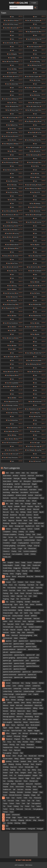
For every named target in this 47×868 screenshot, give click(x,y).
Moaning (33, 364)
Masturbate (14, 420)
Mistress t (20, 717)
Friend (32, 327)
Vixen (14, 140)
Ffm (4, 588)
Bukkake (17, 506)
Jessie (37, 334)
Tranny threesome (12, 458)
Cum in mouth (35, 543)
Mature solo (21, 711)
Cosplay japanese (23, 543)
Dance (17, 562)
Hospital (20, 630)
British (12, 518)
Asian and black (37, 481)
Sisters (5, 795)
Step (35, 773)
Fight (32, 588)
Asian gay (17, 478)
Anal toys (16, 76)
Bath (31, 520)
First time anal (25, 599)
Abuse (36, 487)
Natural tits (18, 144)
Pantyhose (9, 739)
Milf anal (13, 711)
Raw (25, 756)
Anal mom (14, 498)
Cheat (39, 534)
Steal (17, 248)
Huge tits (27, 630)
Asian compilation (8, 495)
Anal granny (23, 498)
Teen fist (38, 140)
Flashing (5, 593)
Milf (42, 700)
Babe (30, 523)
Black (5, 520)
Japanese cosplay (31, 646)
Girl (21, 613)
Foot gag (16, 233)
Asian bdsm (33, 490)
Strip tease (13, 778)
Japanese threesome (33, 666)
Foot (14, 582)
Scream (5, 792)
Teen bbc (11, 43)
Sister (41, 761)
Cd (27, 532)
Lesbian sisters (14, 84)
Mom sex (6, 714)
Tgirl (14, 331)
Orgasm (14, 733)
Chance (37, 293)
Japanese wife (7, 646)
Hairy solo (18, 627)
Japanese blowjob (19, 666)
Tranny (5, 803)
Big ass (10, 506)
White (24, 823)
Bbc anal (22, 515)
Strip (41, 775)
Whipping (21, 820)
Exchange (37, 129)
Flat (18, 599)
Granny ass (10, 215)
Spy (29, 770)
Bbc (7, 504)
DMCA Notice (29, 865)
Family (33, 39)
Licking (5, 697)
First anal (29, 593)
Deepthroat (37, 562)
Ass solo (12, 450)
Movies (25, 722)
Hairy (13, 618)
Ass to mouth (34, 492)
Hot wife (6, 630)
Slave (32, 764)
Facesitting (22, 585)
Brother (24, 518)
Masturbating (29, 717)
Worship (10, 823)
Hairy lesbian (36, 630)
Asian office (14, 490)
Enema (8, 576)
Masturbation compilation (23, 708)
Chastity (14, 551)
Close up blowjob (16, 454)
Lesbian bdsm (7, 689)
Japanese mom (23, 641)
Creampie (16, 529)
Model (12, 705)
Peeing (22, 747)
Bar (42, 526)
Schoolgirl (35, 162)
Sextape (17, 338)
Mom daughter (8, 722)
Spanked (23, 761)
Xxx (7, 826)
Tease (12, 812)
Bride (34, 504)
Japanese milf (30, 655)
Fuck (30, 596)
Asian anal (34, 473)
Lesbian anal (40, 691)
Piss (23, 739)
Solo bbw (28, 789)
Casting (28, 534)
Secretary (28, 792)
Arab (23, 473)
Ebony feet (30, 576)
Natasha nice (14, 106)
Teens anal (34, 360)
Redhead (29, 759)
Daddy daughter (8, 565)
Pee (4, 742)
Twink (8, 798)
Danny (25, 574)
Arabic (28, 501)
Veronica (32, 817)
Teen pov (34, 267)
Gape (16, 613)
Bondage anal (19, 526)
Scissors (41, 155)
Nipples (14, 54)
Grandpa (27, 602)
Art (21, 481)
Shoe (19, 770)
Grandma (39, 604)
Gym (27, 604)
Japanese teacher (18, 661)
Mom (7, 700)
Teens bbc (18, 43)
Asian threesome (8, 501)
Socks (12, 787)
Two (14, 129)
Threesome (37, 798)
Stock (33, 778)
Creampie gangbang (9, 546)
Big (11, 509)
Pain (18, 745)
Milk (4, 703)
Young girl (40, 829)
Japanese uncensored (10, 675)
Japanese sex (32, 675)
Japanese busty (8, 677)
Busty (18, 518)
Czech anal (6, 548)
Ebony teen (33, 189)
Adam (37, 323)
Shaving (28, 787)
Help (19, 632)
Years (16, 215)
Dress (12, 574)
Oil (4, 736)
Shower (5, 773)
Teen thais (11, 62)
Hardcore (6, 632)
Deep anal (14, 297)
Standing (12, 792)
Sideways (37, 203)
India (36, 635)
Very (31, 88)
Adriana (15, 481)
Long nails (26, 689)
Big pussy (11, 520)
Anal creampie (7, 478)
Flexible (10, 76)
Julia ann (6, 652)
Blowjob (22, 509)
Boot (39, 504)
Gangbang (20, 602)
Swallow (5, 770)
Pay (37, 166)
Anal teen (14, 132)
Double (17, 565)
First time (6, 596)
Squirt (5, 764)
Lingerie (36, 694)
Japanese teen (22, 649)
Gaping (20, 610)
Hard (23, 624)
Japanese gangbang (9, 658)
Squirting (13, 770)
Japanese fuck (7, 666)
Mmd (23, 703)
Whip (35, 820)
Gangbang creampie (30, 610)
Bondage (28, 504)
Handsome (30, 632)
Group (28, 607)
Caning (14, 532)
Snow (17, 293)
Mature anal (38, 705)
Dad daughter (35, 147)
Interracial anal (7, 638)
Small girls (14, 428)
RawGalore (18, 3)
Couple (14, 543)
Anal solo (6, 498)
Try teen (39, 132)
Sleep (30, 761)
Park (17, 450)
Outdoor (9, 736)
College (30, 546)
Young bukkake (14, 383)
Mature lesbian (38, 714)
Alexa (14, 316)
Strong (14, 286)
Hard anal (36, 618)
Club (34, 534)
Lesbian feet (17, 689)
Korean (8, 683)
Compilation (7, 532)
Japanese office (34, 658)
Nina (27, 725)
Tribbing (16, 806)
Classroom (14, 181)
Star (4, 781)
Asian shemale (20, 501)
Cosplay (23, 529)
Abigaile (34, 484)
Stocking (18, 764)
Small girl (37, 151)
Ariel (17, 375)
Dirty (18, 571)
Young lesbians (21, 829)
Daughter (10, 562)
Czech (31, 537)
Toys (33, 806)
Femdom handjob (33, 590)
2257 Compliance (19, 865)
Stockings (26, 764)
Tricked (27, 806)
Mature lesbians (35, 722)
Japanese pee (35, 661)
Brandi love (14, 515)
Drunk (35, 286)
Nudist (17, 728)
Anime (18, 473)
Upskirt (8, 815)
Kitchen (41, 683)
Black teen (14, 125)
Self (34, 207)
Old (20, 733)
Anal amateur (18, 136)
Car (16, 537)
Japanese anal (7, 644)
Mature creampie (33, 719)
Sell (38, 795)
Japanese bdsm (8, 655)
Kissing (28, 683)
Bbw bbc (14, 523)
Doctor (30, 562)
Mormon (28, 714)
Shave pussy (11, 304)
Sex (37, 767)
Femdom (20, 582)
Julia (38, 655)
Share (34, 787)
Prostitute (39, 747)
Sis (15, 775)
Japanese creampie (16, 652)
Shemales (20, 792)
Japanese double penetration (12, 672)
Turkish (5, 809)
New (11, 431)
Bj (42, 506)
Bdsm (17, 504)
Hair (37, 58)
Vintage (8, 817)
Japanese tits (22, 675)
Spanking (9, 761)
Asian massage (8, 487)
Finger (12, 599)
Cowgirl (37, 446)
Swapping (26, 795)
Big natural (10, 144)
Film (11, 593)
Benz (14, 327)
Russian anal (33, 756)
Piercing (12, 745)
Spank (35, 761)
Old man (25, 733)
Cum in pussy (11, 118)
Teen (12, 17)
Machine (17, 703)
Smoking (6, 767)
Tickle (17, 801)
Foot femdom (38, 593)
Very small (37, 88)
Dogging (18, 574)
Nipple (32, 450)
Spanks (5, 775)
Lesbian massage (8, 694)
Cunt (40, 286)
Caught (37, 443)
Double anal (36, 565)
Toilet (25, 798)
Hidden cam (40, 621)
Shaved (14, 73)
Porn (11, 750)
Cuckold (37, 529)
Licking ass (21, 697)
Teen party (14, 413)
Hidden (5, 621)
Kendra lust (16, 683)
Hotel (11, 621)
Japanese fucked (19, 663)
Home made (16, 237)
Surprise (5, 778)
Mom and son (37, 703)
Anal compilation (33, 498)
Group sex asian (8, 613)
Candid (26, 554)
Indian (8, 635)
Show (14, 189)
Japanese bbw (30, 644)
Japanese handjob (33, 649)
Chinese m (6, 551)
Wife (7, 820)
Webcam (41, 820)
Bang (14, 435)
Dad (32, 215)
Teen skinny (14, 192)
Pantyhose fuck (8, 747)
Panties (5, 745)
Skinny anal (29, 784)
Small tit (17, 20)
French (5, 590)
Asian (12, 473)
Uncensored (16, 815)
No (25, 731)
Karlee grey (37, 316)
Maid (12, 708)
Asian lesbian (7, 476)
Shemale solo (34, 781)
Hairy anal (10, 624)
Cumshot (19, 540)
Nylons (11, 728)
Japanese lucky (13, 401)
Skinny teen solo (17, 99)
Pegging (35, 739)
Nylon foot (20, 725)
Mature (13, 700)
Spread (12, 375)
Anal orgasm (28, 487)
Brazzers (30, 506)
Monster (37, 28)
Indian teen (23, 638)
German (14, 607)
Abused (24, 478)
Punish (5, 750)
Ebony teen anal (37, 65)
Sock (11, 775)
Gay (7, 602)
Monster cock (7, 719)
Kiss (22, 683)
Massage (37, 700)
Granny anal (36, 602)
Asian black (39, 476)
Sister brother (20, 787)
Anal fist (14, 28)
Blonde (14, 387)
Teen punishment (13, 323)
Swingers (23, 773)
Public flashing (39, 353)
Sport (38, 778)
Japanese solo (7, 669)
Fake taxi (20, 596)
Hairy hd (13, 630)
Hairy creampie (12, 409)
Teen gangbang (35, 20)
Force (11, 585)
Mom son (29, 700)
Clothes (11, 357)
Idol (41, 32)
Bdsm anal (37, 518)
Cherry (9, 99)
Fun (25, 596)
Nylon (8, 725)
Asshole (31, 495)
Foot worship (12, 588)
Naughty (37, 731)
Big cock (6, 518)
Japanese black (8, 663)
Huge (25, 627)
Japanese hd (7, 680)
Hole (23, 632)
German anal (37, 401)
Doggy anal (17, 568)
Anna (40, 490)
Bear (4, 506)
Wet (4, 823)
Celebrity (21, 532)
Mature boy (18, 722)
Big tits (37, 413)
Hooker (13, 632)
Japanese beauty (22, 658)
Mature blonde (14, 245)
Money (29, 703)
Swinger (35, 792)
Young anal (35, 47)
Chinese (5, 256)
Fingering (6, 599)
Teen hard (11, 293)
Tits (4, 806)
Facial (9, 211)
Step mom (14, 767)
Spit (14, 789)
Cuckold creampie (29, 540)
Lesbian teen (37, 256)
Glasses (41, 610)
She (41, 372)
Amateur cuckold (21, 495)
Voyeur (20, 817)
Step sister (39, 39)
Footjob (8, 582)
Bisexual (6, 515)
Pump (23, 745)
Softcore (11, 20)
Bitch (38, 526)
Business (29, 515)
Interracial (15, 635)
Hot (37, 458)
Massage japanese (9, 717)
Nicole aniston (35, 725)
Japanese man (11, 308)
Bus (22, 504)
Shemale (16, 761)
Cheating (33, 185)
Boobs (5, 526)
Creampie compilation (10, 534)
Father (13, 596)
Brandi (10, 159)
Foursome (39, 588)
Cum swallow (21, 546)
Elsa (36, 121)
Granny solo (7, 616)
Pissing (41, 739)
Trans (38, 801)
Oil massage (34, 733)
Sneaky (14, 185)
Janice (37, 245)
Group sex (6, 607)
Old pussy (18, 226)
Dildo (29, 565)
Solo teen (20, 789)
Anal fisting (6, 492)
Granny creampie (18, 616)
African (34, 501)
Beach (24, 506)
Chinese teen (17, 256)
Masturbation (28, 705)
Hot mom (18, 621)
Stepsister (38, 784)
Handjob (20, 618)
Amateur (16, 476)
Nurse (13, 725)
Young (8, 829)
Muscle (13, 714)
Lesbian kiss (36, 686)
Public (28, 739)
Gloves (32, 604)
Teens (14, 103)
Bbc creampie (23, 523)
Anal (7, 473)
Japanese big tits (19, 655)
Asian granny (18, 487)
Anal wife (6, 490)
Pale (21, 753)
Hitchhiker (39, 118)
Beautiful (19, 520)
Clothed (33, 554)
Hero (34, 118)
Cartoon (30, 529)
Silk (34, 132)
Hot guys (37, 80)
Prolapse (38, 742)
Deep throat (26, 568)
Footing (39, 207)
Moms (35, 711)
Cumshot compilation (30, 551)
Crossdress (6, 543)
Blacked (5, 509)
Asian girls (18, 62)
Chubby (32, 532)
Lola (10, 230)
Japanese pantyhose (9, 649)
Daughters (17, 162)
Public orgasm (34, 76)
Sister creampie (40, 327)
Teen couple (34, 110)
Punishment (30, 747)
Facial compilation (23, 588)
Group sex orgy (8, 604)
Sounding (10, 781)
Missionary (20, 714)
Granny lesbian (36, 428)
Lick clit (37, 192)
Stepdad (5, 787)
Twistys (5, 812)
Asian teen (38, 495)
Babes (11, 526)
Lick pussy (12, 697)
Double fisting (7, 568)
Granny (12, 602)
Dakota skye (37, 304)
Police (37, 177)
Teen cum (35, 372)
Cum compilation (17, 554)
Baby (36, 520)
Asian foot (31, 476)
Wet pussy (11, 226)
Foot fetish (31, 585)
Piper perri (17, 750)
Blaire (14, 289)
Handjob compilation (35, 627)
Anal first (23, 476)
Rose (14, 200)
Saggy (27, 778)
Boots (16, 509)
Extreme (6, 579)
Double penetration (9, 571)
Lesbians (28, 686)
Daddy (23, 562)
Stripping (11, 248)
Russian (8, 756)
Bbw (12, 504)
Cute (37, 174)
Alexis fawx (15, 492)
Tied (29, 801)
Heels (24, 621)
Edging (12, 579)
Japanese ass (27, 672)
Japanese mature (19, 644)
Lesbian (8, 686)
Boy (17, 512)
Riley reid (37, 759)
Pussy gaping (7, 753)
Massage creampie (12, 405)
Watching (17, 823)
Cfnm (5, 537)
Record (41, 267)
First (24, 590)
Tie (11, 233)
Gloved (17, 439)
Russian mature (8, 759)
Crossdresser (39, 537)
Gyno (16, 604)
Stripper (35, 775)
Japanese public (31, 663)
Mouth (37, 717)
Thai (30, 798)
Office (8, 733)
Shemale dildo (29, 767)
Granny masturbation (9, 610)
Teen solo (28, 809)
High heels (31, 621)
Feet (27, 582)
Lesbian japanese (21, 694)
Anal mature (23, 490)
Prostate (25, 742)
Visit (38, 817)
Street (30, 773)
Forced (32, 582)
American (37, 211)
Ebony (14, 576)
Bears (26, 520)
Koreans (35, 683)
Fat (37, 585)
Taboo (23, 801)
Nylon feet (6, 731)
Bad (41, 47)
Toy (22, 806)
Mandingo (21, 700)
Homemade (28, 618)
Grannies (37, 613)
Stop (41, 792)
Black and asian (39, 523)
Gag (31, 613)
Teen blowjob (37, 271)
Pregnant (17, 739)
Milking (35, 708)
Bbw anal (36, 509)
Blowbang (14, 222)
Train (23, 803)
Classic (39, 540)
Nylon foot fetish (17, 731)
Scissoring (34, 155)
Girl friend (16, 431)
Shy (14, 58)
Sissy (39, 770)
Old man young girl (13, 24)
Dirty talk (25, 571)
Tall (33, 801)
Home (9, 267)
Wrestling (13, 820)
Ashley (14, 69)
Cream (14, 548)
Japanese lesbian (19, 646)
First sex (37, 95)
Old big (37, 62)
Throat (9, 806)
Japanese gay (7, 661)
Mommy (6, 708)
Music (29, 711)
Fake (42, 585)
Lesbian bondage (29, 691)
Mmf (24, 719)
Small (11, 773)
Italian (16, 638)
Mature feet (17, 719)
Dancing (5, 574)
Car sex (14, 271)
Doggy (23, 565)
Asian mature (7, 481)
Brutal (29, 512)
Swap (40, 787)
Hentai (8, 618)
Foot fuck (12, 590)
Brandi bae (17, 159)
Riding (16, 759)
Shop (32, 353)
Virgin (14, 817)
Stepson (21, 778)
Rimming (41, 756)
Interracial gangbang (26, 635)
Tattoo (39, 806)
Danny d (37, 571)
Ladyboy (21, 686)
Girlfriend (34, 616)
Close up (37, 546)
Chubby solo (7, 557)
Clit (25, 548)
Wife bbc (29, 820)
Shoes (26, 781)
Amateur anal (26, 484)
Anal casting (11, 170)
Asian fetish (40, 364)
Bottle (37, 282)
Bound (35, 512)
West (14, 398)
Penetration (30, 745)
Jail (14, 349)
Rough (20, 756)
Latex (14, 686)
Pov (9, 387)
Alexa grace (27, 481)
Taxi (4, 801)
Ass (28, 473)
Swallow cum (7, 789)
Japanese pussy (37, 672)
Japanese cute (19, 677)
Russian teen (14, 110)
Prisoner (16, 753)
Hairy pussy (30, 624)
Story (24, 770)
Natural (14, 211)
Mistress (6, 705)
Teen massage (40, 222)
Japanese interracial (20, 669)
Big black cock (34, 409)
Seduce (35, 789)
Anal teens (14, 263)
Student (13, 784)
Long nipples (39, 450)
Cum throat (6, 554)
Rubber (22, 759)
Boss (12, 512)
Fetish (19, 590)
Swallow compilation (24, 775)
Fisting (32, 140)
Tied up (12, 809)
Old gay (24, 736)
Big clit (41, 512)
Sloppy (33, 795)
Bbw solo (6, 512)
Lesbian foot (18, 691)
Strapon (14, 301)
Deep (31, 571)
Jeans (31, 121)
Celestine (17, 357)
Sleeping (11, 764)
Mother (10, 703)
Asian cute (10, 338)
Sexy (40, 773)
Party (19, 742)
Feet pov (11, 372)
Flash (35, 596)
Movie (41, 708)
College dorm (37, 103)
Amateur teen (16, 230)
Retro (14, 756)
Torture (12, 803)
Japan (15, 641)
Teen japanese (36, 803)
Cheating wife (40, 185)
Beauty (29, 509)
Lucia (14, 151)
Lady (40, 689)
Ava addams (24, 492)
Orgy (41, 733)
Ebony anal (21, 576)
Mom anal (19, 705)
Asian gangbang (8, 484)
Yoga (13, 829)
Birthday (23, 512)
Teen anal (10, 136)
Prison (16, 747)
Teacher (19, 798)
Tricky (33, 222)
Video (9, 237)
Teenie (37, 431)
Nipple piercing (32, 728)
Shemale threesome (15, 795)
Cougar (20, 548)
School (21, 767)
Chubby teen (35, 106)
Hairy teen (37, 416)
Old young (17, 736)
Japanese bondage (30, 677)
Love (30, 694)
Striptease (21, 784)
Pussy (9, 742)
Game (26, 613)
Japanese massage (36, 641)
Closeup (12, 540)
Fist (9, 28)
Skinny (34, 770)
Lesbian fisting (7, 691)
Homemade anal (8, 627)
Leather (34, 689)
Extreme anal (39, 576)
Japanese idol (35, 32)
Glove (11, 439)
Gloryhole (21, 607)
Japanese (9, 641)
